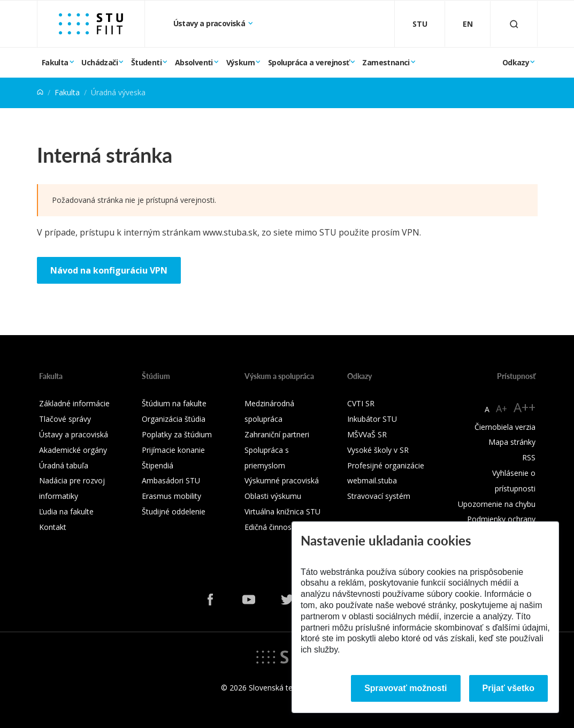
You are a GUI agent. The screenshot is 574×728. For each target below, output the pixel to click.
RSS (529, 457)
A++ (525, 407)
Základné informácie (74, 403)
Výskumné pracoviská (282, 480)
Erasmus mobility (171, 496)
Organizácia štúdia (174, 419)
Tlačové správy (65, 419)
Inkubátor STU (372, 419)
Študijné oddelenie (174, 511)
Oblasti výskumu (273, 496)
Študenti (146, 62)
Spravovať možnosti (405, 688)
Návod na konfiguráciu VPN (109, 270)
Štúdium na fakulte (174, 403)
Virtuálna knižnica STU (282, 511)
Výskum (240, 62)
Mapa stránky (512, 442)
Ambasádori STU (171, 480)
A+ (502, 408)
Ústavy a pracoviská (210, 23)
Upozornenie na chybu (497, 504)
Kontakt (53, 527)
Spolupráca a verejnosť (309, 62)
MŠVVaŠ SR (367, 434)
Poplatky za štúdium (177, 434)
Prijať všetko (509, 688)
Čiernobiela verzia (505, 427)
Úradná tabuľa (64, 465)
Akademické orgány (73, 450)
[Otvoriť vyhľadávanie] (514, 24)
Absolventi (194, 62)
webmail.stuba (372, 480)
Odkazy (516, 62)
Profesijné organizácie (386, 465)
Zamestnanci (386, 62)
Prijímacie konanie (173, 450)
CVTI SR (361, 403)
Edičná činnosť (269, 527)
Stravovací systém (379, 496)
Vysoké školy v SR (378, 450)
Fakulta (55, 62)
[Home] (40, 92)
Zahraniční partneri (277, 434)
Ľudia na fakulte (66, 511)
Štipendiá (158, 465)
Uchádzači (100, 62)
